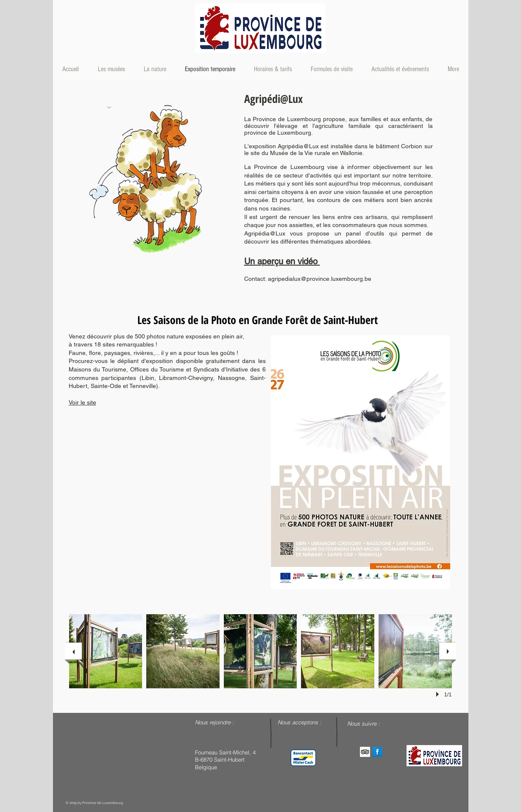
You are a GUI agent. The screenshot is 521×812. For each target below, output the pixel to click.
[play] (439, 694)
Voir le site (82, 402)
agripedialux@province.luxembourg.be (320, 279)
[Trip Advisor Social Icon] (365, 752)
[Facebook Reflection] (377, 752)
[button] (106, 651)
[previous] (73, 651)
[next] (448, 651)
